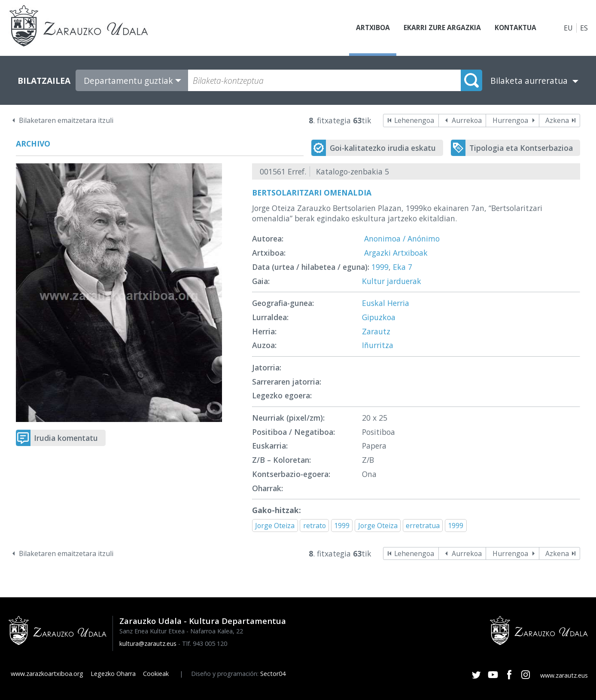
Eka (399, 267)
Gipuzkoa (379, 317)
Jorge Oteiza (275, 526)
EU (568, 28)
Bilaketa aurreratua (529, 81)
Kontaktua (514, 28)
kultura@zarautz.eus (148, 643)
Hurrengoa (510, 120)
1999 (380, 267)
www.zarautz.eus (564, 675)
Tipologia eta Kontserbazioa (521, 148)
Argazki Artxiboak (396, 253)
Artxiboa (369, 28)
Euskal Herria (386, 303)
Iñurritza (378, 345)
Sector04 (273, 674)
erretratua (423, 526)
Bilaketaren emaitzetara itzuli (66, 120)
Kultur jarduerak (392, 281)
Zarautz (376, 331)
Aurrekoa (467, 120)
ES (584, 28)
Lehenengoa (414, 120)
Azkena (557, 120)
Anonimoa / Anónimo (402, 238)
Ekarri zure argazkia (440, 28)
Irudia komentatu (66, 438)
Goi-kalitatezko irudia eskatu (383, 148)
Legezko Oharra (113, 674)
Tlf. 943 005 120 (205, 643)
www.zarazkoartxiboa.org (47, 674)
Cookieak (156, 674)
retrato (315, 526)
